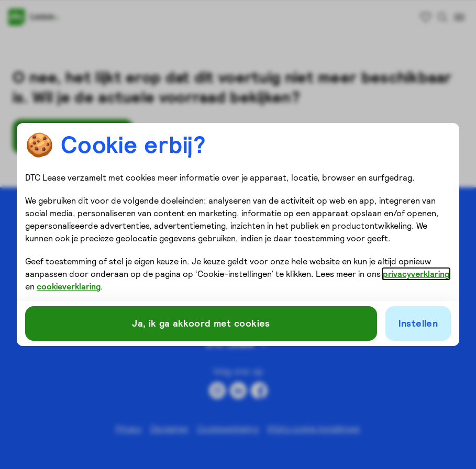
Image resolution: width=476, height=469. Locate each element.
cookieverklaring (69, 286)
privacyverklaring (416, 274)
